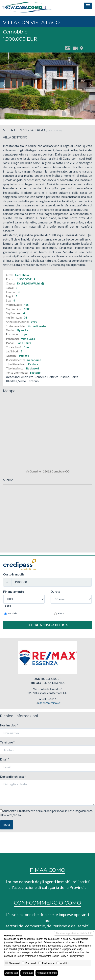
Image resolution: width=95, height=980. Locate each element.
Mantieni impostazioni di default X (74, 933)
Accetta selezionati (47, 973)
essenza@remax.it (49, 703)
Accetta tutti (12, 973)
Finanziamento (14, 592)
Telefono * (7, 742)
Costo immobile (14, 574)
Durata (55, 592)
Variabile (11, 614)
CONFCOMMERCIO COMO (47, 903)
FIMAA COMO (47, 870)
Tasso (7, 606)
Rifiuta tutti (27, 973)
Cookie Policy (59, 956)
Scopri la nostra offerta (48, 625)
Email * (5, 759)
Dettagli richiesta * (13, 777)
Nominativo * (9, 725)
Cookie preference (26, 956)
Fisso (59, 614)
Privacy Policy (76, 956)
